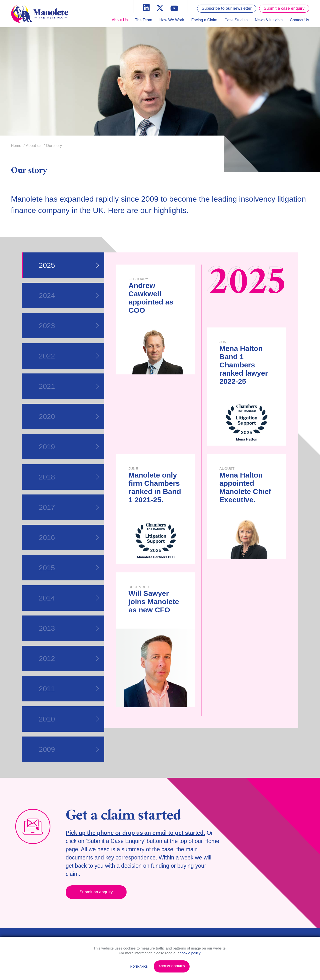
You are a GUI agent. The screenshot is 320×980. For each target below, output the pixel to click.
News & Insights (269, 20)
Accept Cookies (172, 966)
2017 (69, 507)
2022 (69, 356)
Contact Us (300, 20)
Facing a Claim (204, 20)
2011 (69, 689)
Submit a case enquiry (284, 8)
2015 (69, 568)
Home (16, 146)
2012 (69, 658)
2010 (69, 719)
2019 (69, 447)
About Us (120, 20)
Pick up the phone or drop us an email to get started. (135, 833)
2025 (69, 265)
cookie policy (190, 953)
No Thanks (139, 967)
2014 (69, 598)
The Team (144, 20)
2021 (69, 386)
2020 (69, 416)
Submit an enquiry (96, 892)
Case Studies (236, 20)
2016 (69, 537)
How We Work (172, 20)
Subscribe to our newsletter (227, 8)
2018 (69, 477)
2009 (69, 749)
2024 (69, 295)
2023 (69, 326)
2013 (69, 628)
